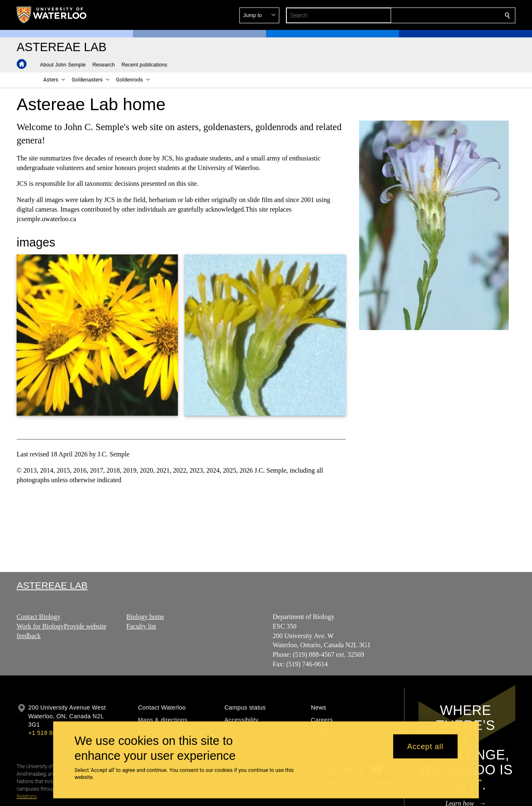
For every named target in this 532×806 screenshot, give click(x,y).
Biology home (145, 617)
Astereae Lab (52, 585)
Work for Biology (40, 626)
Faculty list (141, 626)
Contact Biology (38, 617)
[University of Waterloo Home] (52, 15)
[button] (447, 15)
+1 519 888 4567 (52, 733)
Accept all (425, 746)
